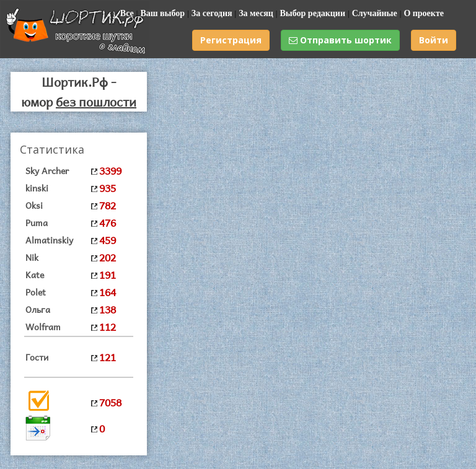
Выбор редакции (312, 13)
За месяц (256, 13)
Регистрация (231, 40)
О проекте (424, 13)
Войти (434, 40)
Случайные (375, 13)
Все (127, 13)
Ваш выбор (162, 13)
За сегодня (212, 13)
